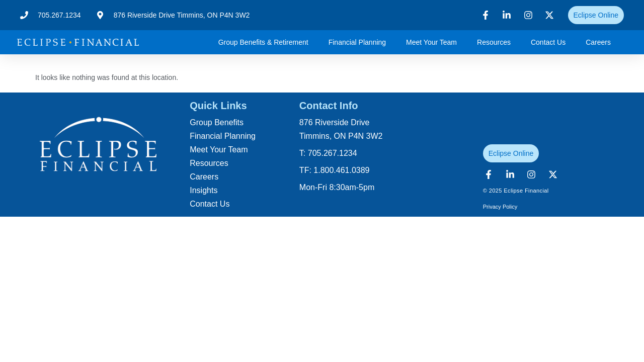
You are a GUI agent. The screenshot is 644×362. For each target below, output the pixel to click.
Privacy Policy (500, 207)
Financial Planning (357, 42)
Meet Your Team (431, 42)
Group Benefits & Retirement (263, 42)
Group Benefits (217, 122)
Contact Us (548, 42)
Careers (598, 42)
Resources (494, 42)
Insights (204, 190)
